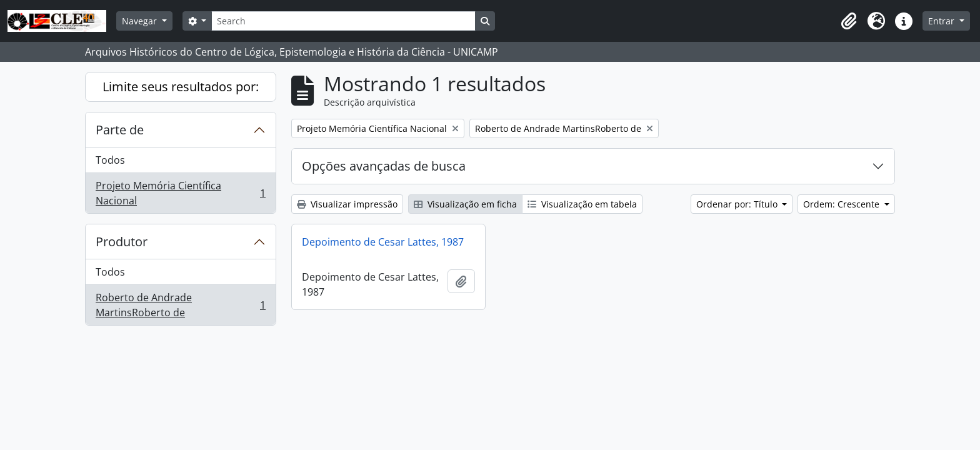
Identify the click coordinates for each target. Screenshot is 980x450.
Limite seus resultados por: (181, 87)
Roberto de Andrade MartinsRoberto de (180, 305)
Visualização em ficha (465, 204)
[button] (849, 21)
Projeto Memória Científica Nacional (180, 193)
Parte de (120, 130)
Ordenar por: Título (738, 204)
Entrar (942, 21)
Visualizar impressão (347, 204)
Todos (110, 160)
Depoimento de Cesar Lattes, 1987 (383, 242)
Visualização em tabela (582, 204)
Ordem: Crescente (842, 204)
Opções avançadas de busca (384, 166)
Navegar (141, 21)
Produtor (122, 242)
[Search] (343, 21)
